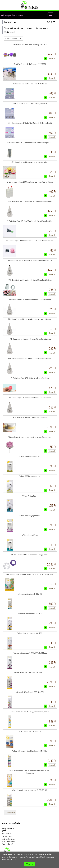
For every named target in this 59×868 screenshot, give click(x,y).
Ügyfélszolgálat (7, 836)
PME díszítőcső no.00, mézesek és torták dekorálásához (30, 319)
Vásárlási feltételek (8, 839)
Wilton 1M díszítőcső (30, 496)
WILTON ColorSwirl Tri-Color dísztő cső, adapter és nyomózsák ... (30, 574)
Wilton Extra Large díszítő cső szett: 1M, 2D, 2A (30, 751)
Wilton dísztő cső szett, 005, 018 (30, 594)
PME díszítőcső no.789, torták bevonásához (30, 417)
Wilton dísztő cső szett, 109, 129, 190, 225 (30, 672)
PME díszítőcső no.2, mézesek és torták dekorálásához (30, 398)
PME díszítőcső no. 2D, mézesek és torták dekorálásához (30, 280)
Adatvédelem (6, 834)
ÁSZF (4, 831)
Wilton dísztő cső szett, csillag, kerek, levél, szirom (30, 712)
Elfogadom (30, 864)
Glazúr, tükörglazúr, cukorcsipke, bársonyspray (29, 28)
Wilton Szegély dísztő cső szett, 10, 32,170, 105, (30, 790)
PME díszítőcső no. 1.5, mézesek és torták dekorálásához (30, 201)
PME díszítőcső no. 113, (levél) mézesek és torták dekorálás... (30, 221)
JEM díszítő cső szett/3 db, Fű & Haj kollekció (30, 84)
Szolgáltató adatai (8, 829)
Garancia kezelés (8, 844)
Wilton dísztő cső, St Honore (30, 731)
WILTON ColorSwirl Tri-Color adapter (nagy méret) (30, 555)
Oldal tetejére (10, 812)
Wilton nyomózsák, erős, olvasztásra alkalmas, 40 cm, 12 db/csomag (30, 772)
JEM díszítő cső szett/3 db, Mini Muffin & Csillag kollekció (30, 123)
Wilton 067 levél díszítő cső (30, 457)
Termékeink (10, 22)
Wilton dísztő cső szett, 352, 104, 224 (30, 692)
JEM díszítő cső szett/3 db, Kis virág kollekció (30, 103)
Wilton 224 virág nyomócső (30, 515)
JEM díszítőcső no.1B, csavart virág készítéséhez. (30, 162)
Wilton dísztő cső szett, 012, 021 (30, 614)
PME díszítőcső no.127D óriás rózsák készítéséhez (30, 378)
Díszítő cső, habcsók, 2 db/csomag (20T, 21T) (30, 44)
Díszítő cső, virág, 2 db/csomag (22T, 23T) (30, 64)
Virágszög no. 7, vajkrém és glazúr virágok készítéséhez (30, 437)
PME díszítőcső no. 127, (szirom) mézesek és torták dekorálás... (30, 241)
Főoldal (7, 28)
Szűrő (51, 22)
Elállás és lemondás (8, 841)
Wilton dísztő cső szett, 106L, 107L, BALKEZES (30, 653)
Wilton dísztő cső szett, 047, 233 (30, 633)
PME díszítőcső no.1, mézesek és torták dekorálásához (30, 339)
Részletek (52, 58)
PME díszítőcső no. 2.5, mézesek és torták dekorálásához (30, 260)
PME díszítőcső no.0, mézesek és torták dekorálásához (30, 300)
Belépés (6, 15)
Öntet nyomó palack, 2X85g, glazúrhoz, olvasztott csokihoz (30, 182)
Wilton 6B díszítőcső (30, 535)
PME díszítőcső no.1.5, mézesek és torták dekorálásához (30, 358)
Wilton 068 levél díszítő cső (30, 476)
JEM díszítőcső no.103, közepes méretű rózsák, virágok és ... (30, 143)
